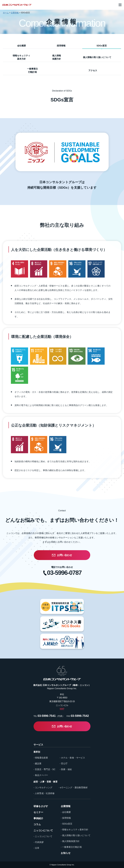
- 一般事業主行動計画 (71, 847)
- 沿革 (36, 848)
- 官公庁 (64, 764)
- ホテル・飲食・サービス (72, 758)
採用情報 (61, 46)
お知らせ (66, 853)
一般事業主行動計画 (32, 70)
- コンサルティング (43, 788)
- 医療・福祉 (66, 769)
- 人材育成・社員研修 (44, 793)
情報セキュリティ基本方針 (21, 57)
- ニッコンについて (43, 836)
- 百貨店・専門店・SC (44, 769)
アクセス (93, 71)
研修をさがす (41, 806)
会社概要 (22, 46)
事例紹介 (38, 818)
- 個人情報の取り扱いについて (76, 835)
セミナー (38, 812)
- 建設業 (37, 764)
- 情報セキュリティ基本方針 (75, 830)
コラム (37, 824)
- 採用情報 (66, 818)
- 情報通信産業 (41, 758)
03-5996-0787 (64, 573)
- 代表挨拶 (39, 842)
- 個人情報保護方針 (70, 841)
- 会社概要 (66, 812)
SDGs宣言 (102, 46)
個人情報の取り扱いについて (97, 57)
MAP (62, 709)
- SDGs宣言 (67, 824)
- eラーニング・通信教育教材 (73, 788)
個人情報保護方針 (57, 57)
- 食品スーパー (41, 775)
